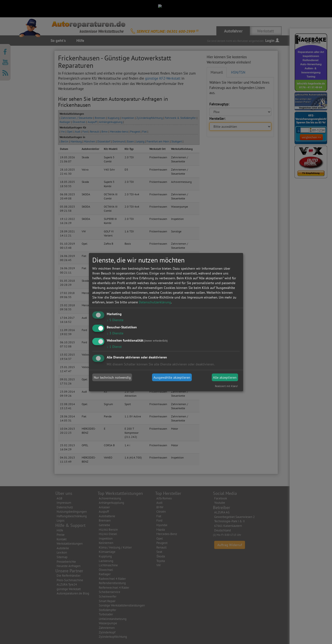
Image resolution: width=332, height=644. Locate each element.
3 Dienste (115, 333)
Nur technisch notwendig (112, 377)
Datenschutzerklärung (155, 302)
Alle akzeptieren (225, 377)
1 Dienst (114, 346)
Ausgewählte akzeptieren (172, 377)
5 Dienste (115, 320)
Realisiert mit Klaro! (226, 386)
